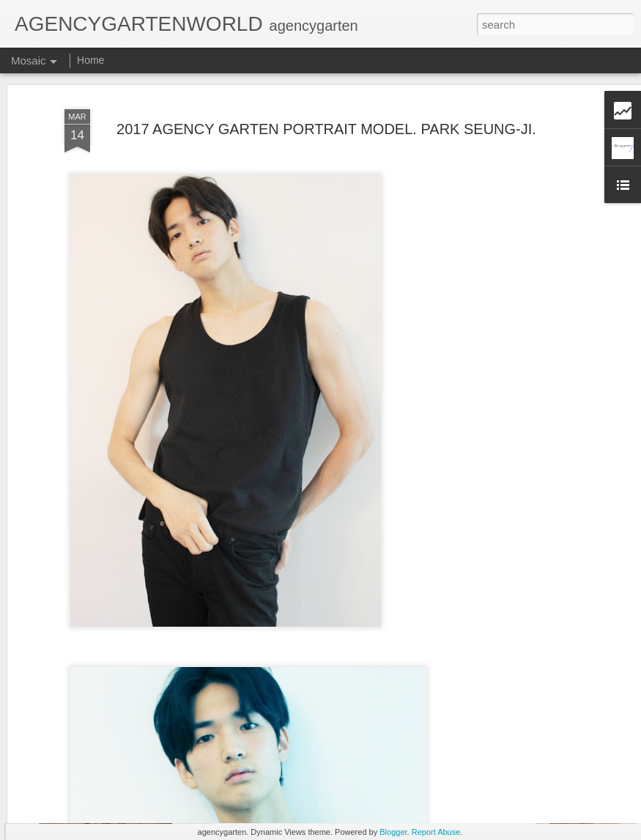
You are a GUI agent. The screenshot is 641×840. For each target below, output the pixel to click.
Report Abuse (436, 832)
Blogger (393, 832)
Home (90, 60)
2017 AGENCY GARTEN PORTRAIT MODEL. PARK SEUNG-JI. (326, 89)
